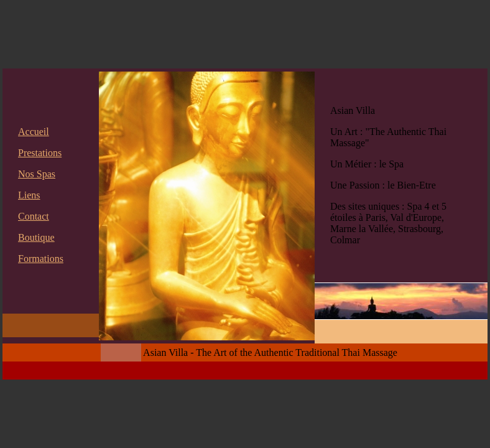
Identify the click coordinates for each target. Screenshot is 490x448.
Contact (34, 216)
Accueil (34, 132)
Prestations (40, 153)
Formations (41, 259)
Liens (29, 195)
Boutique (36, 237)
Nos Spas (37, 174)
